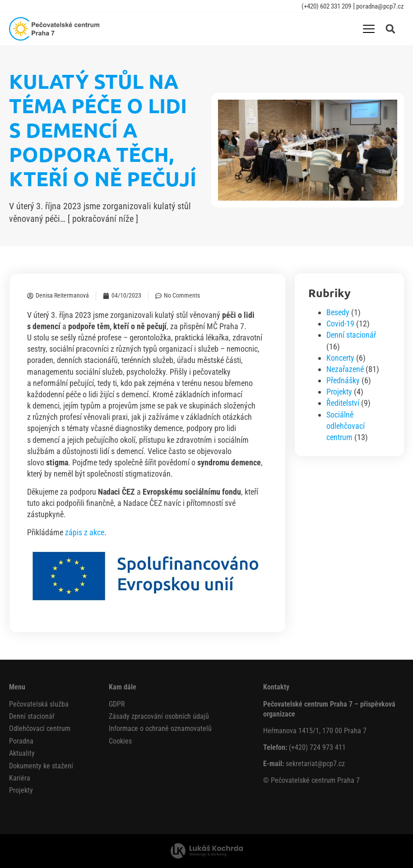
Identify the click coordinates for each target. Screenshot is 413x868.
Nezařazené (345, 369)
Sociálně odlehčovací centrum (346, 426)
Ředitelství (343, 403)
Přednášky (343, 380)
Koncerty (340, 358)
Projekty (339, 392)
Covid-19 (340, 324)
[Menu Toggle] (369, 29)
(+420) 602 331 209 (326, 6)
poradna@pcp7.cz (379, 6)
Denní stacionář (351, 335)
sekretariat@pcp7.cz (315, 764)
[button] (390, 29)
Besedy (338, 312)
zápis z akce (85, 532)
